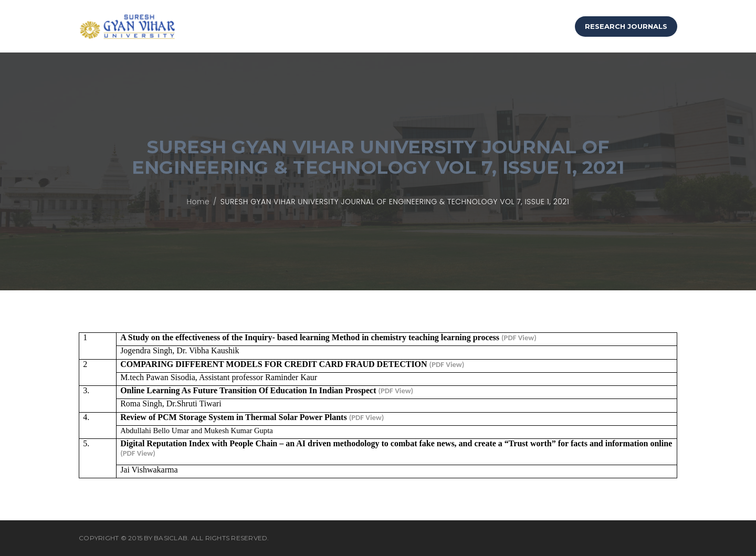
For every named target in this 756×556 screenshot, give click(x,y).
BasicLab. (171, 538)
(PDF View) (519, 338)
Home (198, 202)
